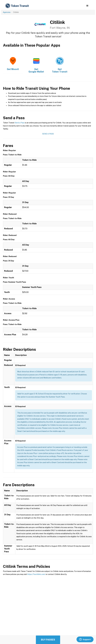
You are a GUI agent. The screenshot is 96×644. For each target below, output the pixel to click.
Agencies (7, 12)
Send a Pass (20, 123)
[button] (87, 6)
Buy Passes (48, 640)
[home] (17, 6)
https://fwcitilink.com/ (36, 574)
